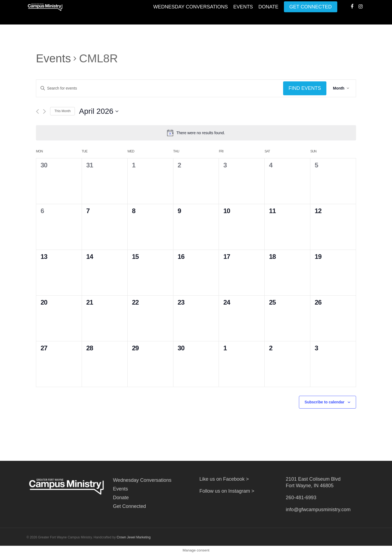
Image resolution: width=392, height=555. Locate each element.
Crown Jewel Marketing (134, 537)
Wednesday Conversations (191, 12)
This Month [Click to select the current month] (62, 111)
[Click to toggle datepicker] (99, 111)
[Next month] (45, 111)
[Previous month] (37, 111)
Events (243, 12)
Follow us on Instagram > (227, 491)
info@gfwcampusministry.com (318, 510)
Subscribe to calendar (324, 402)
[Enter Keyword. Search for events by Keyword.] (160, 88)
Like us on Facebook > (224, 479)
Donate (268, 12)
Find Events (305, 88)
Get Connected (311, 12)
